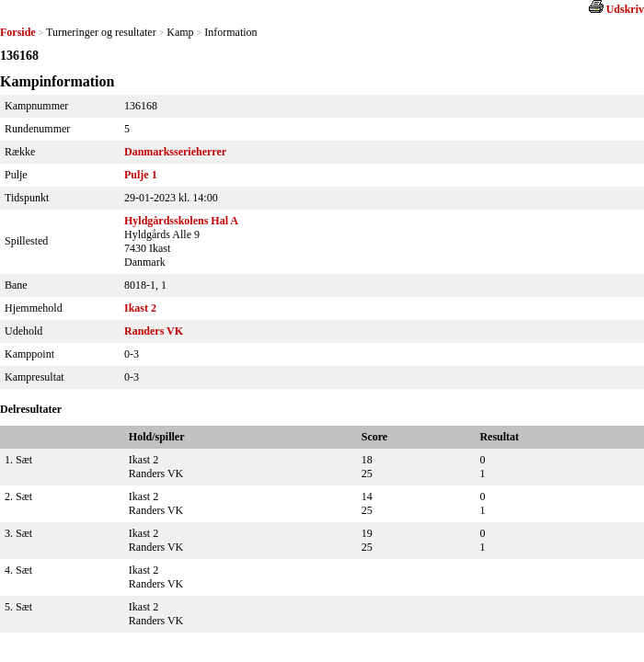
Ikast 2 (140, 308)
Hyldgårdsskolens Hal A (181, 221)
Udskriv (625, 9)
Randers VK (154, 331)
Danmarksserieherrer (175, 152)
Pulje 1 (141, 175)
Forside (18, 32)
